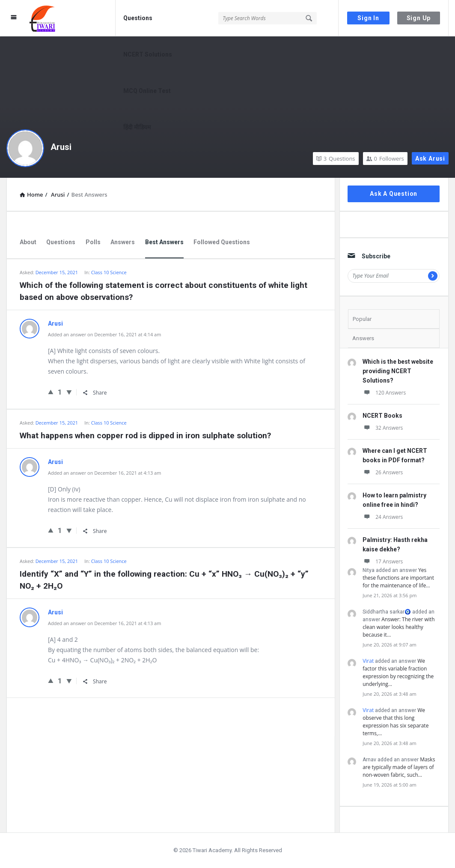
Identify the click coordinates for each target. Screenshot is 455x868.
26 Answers (383, 472)
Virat (368, 661)
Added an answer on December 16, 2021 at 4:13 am (104, 473)
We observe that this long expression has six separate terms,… (396, 722)
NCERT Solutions (148, 54)
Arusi (61, 147)
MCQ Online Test (147, 91)
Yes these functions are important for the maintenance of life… (398, 578)
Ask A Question (394, 194)
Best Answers (164, 242)
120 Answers (384, 393)
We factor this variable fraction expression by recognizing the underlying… (398, 672)
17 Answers (383, 561)
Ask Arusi (430, 159)
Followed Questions (222, 242)
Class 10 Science (109, 272)
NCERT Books (382, 416)
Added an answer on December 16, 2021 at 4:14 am (104, 334)
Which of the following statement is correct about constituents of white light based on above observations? (164, 291)
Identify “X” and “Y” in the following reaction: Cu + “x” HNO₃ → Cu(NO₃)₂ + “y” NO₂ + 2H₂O (164, 580)
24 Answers (383, 517)
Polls (93, 242)
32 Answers (383, 428)
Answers (123, 242)
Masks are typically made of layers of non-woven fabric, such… (399, 767)
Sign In (368, 18)
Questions (138, 18)
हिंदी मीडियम (137, 127)
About (28, 242)
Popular (362, 319)
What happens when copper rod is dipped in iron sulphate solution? (145, 435)
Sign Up (419, 18)
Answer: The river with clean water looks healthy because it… (398, 627)
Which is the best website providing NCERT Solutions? (398, 371)
